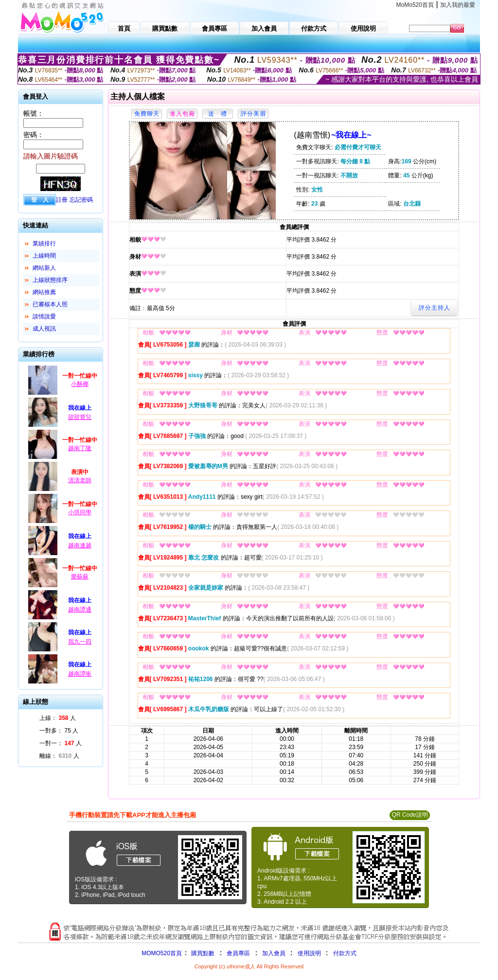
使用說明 (309, 953)
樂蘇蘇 (80, 577)
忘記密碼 (81, 200)
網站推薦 (44, 292)
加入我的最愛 (458, 5)
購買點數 (202, 953)
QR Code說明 (409, 815)
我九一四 (80, 642)
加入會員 (274, 953)
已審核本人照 (50, 304)
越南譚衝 (80, 674)
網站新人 (44, 268)
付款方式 (345, 953)
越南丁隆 (80, 448)
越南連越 (80, 545)
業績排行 (44, 244)
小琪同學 (80, 512)
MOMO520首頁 (162, 953)
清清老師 (80, 480)
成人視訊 (44, 329)
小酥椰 (80, 384)
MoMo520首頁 (415, 5)
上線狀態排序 (50, 280)
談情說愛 (44, 316)
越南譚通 (80, 610)
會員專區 (238, 953)
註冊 (62, 200)
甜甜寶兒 (80, 417)
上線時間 (44, 256)
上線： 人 (58, 718)
